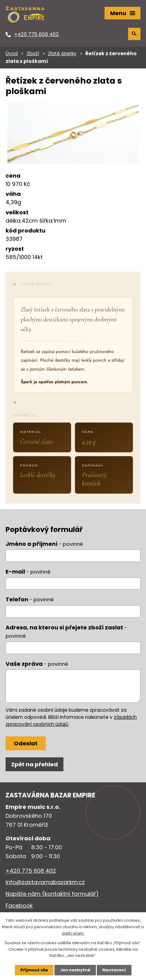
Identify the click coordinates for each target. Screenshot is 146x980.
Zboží (33, 54)
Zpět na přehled (34, 764)
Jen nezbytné (75, 970)
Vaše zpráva (37, 664)
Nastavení (114, 970)
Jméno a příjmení (44, 544)
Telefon (30, 599)
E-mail (28, 572)
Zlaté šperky (62, 54)
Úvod (12, 54)
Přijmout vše (34, 970)
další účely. (73, 933)
